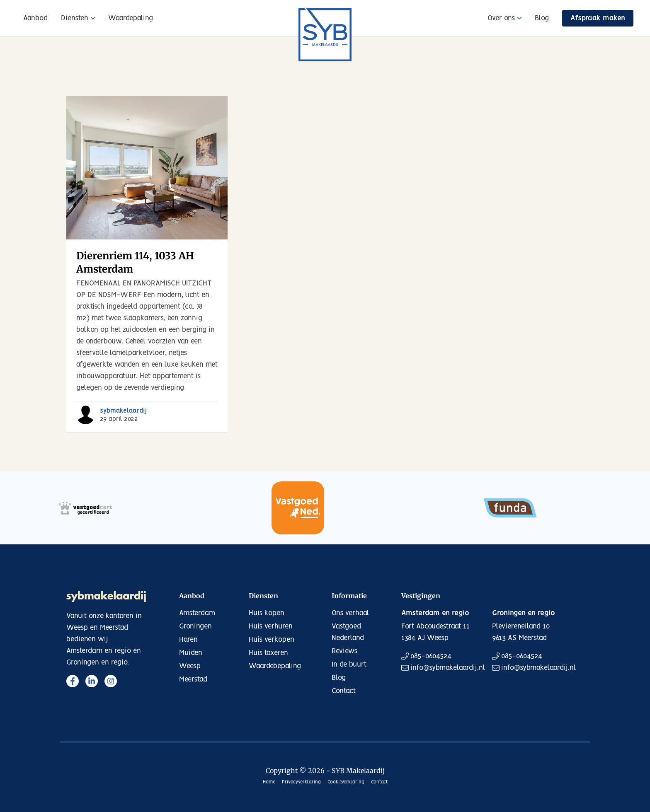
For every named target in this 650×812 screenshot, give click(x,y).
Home (269, 782)
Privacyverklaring (301, 782)
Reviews (344, 651)
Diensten (75, 18)
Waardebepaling (275, 666)
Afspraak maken (598, 18)
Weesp (190, 666)
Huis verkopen (272, 640)
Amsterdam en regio (435, 613)
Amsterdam (197, 613)
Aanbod (35, 18)
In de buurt (349, 665)
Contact (344, 691)
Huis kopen (267, 613)
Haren (188, 640)
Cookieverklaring (346, 782)
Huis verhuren (271, 626)
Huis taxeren (268, 653)
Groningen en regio (524, 613)
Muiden (191, 653)
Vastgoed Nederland (348, 632)
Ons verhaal (350, 613)
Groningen (195, 626)
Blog (542, 18)
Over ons (501, 18)
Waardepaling (131, 18)
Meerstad (193, 679)
